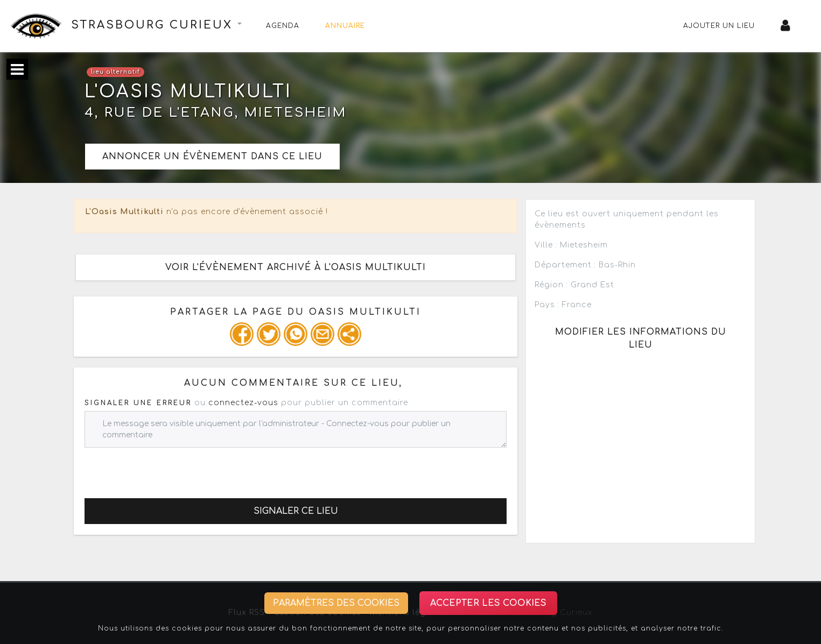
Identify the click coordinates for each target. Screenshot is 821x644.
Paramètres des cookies (336, 603)
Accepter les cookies (488, 603)
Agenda (283, 26)
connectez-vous (243, 403)
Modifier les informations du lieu (641, 338)
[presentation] (166, 469)
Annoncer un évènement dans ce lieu (212, 157)
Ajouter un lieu (719, 26)
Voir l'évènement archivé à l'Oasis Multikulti (296, 267)
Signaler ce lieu (296, 511)
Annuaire (345, 26)
